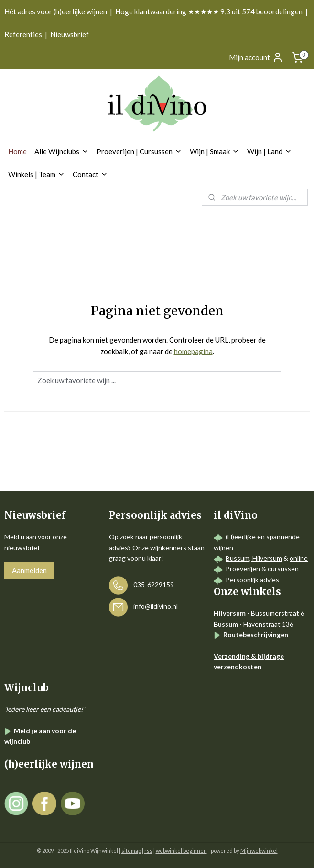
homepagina (193, 352)
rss (148, 851)
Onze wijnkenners (159, 548)
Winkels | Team (37, 174)
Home (17, 151)
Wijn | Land (270, 151)
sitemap (131, 851)
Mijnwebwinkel (259, 851)
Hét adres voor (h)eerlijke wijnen (56, 11)
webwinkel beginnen (181, 851)
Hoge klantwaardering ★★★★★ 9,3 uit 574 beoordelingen (209, 11)
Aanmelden (29, 570)
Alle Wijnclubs (62, 151)
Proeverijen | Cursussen (139, 151)
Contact (90, 174)
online (299, 558)
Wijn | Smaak (215, 151)
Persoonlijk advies (252, 580)
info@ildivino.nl (156, 606)
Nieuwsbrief (70, 34)
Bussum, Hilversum (254, 558)
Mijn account (256, 57)
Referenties (23, 34)
